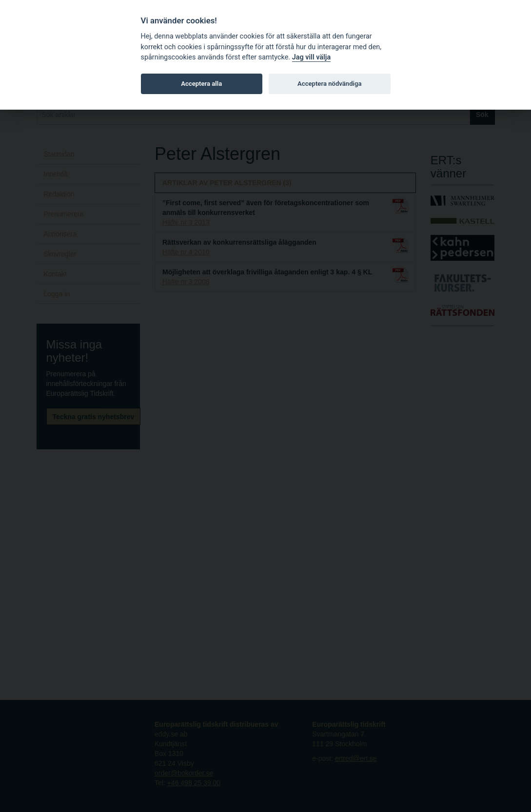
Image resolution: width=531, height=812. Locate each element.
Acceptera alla (201, 84)
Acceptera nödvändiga (329, 84)
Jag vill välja (312, 57)
